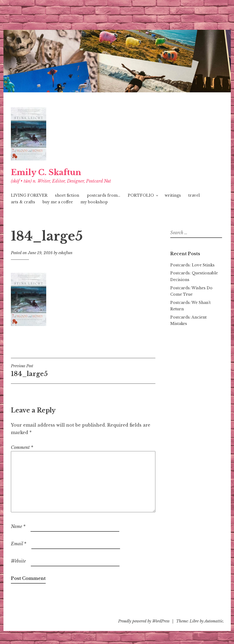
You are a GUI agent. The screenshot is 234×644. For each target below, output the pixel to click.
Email (19, 544)
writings (173, 195)
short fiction (67, 195)
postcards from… (104, 195)
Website (18, 561)
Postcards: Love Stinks (192, 265)
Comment (22, 447)
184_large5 (47, 370)
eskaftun (65, 253)
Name (18, 526)
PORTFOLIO (141, 195)
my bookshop (94, 202)
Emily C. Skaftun (46, 172)
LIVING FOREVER (29, 195)
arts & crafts (23, 202)
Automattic (214, 621)
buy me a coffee (58, 202)
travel (194, 195)
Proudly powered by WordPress (144, 621)
